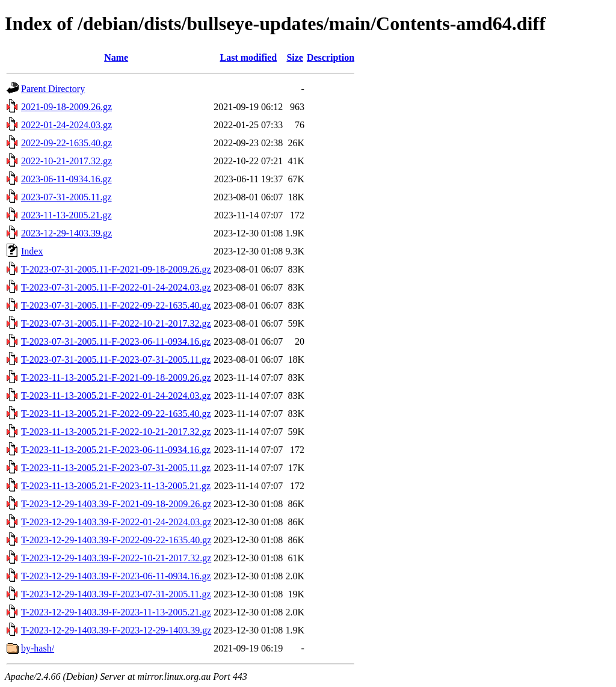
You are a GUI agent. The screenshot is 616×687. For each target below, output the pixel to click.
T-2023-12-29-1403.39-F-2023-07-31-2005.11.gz (116, 594)
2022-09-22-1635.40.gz (66, 143)
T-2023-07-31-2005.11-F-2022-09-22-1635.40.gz (116, 305)
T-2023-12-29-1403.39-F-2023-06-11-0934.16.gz (116, 576)
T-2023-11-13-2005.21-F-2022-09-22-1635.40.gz (116, 414)
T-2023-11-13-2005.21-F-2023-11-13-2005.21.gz (116, 486)
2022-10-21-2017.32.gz (66, 161)
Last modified (248, 57)
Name (116, 57)
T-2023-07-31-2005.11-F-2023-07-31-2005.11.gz (116, 359)
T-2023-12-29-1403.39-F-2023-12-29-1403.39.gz (116, 630)
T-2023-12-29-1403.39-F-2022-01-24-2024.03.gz (116, 522)
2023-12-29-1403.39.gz (66, 233)
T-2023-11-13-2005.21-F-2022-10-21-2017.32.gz (116, 432)
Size (295, 57)
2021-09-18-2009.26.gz (66, 107)
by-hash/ (38, 648)
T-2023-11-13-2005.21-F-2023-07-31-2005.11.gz (116, 468)
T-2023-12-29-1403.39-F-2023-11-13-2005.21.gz (116, 612)
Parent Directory (53, 89)
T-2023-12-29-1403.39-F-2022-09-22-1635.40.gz (116, 540)
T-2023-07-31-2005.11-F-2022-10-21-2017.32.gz (116, 323)
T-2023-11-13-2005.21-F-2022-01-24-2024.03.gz (116, 396)
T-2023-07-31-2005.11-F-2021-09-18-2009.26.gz (116, 269)
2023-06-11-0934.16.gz (66, 179)
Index (32, 251)
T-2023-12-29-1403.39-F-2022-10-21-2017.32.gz (116, 558)
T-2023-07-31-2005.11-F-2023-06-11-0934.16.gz (116, 341)
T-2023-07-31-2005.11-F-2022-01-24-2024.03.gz (116, 287)
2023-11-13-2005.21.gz (66, 215)
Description (331, 57)
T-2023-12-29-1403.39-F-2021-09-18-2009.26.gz (116, 504)
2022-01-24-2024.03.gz (66, 125)
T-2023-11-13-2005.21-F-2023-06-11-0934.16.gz (116, 450)
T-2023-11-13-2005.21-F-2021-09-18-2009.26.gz (116, 377)
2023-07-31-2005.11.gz (66, 197)
